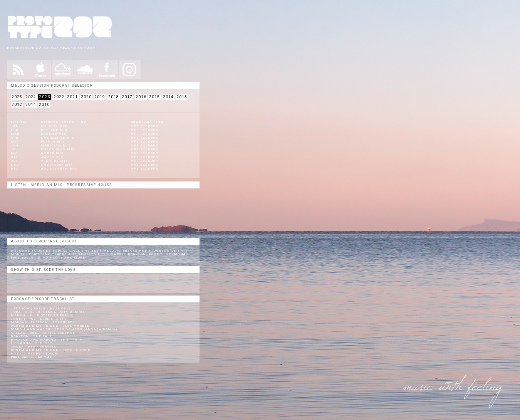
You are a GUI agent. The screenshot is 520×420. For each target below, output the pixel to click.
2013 (182, 97)
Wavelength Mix (59, 169)
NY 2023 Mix (54, 126)
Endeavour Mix (57, 165)
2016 (141, 97)
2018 (114, 97)
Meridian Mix (56, 145)
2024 (31, 97)
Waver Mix (52, 157)
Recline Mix (54, 130)
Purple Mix (53, 142)
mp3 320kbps (145, 126)
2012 (17, 105)
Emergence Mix (58, 138)
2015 (154, 97)
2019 (100, 97)
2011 (31, 105)
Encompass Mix (58, 149)
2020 (86, 97)
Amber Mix (52, 153)
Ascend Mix (54, 134)
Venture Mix (55, 161)
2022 (59, 97)
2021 (72, 97)
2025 (17, 97)
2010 (44, 105)
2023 (45, 97)
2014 (168, 97)
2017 (127, 97)
